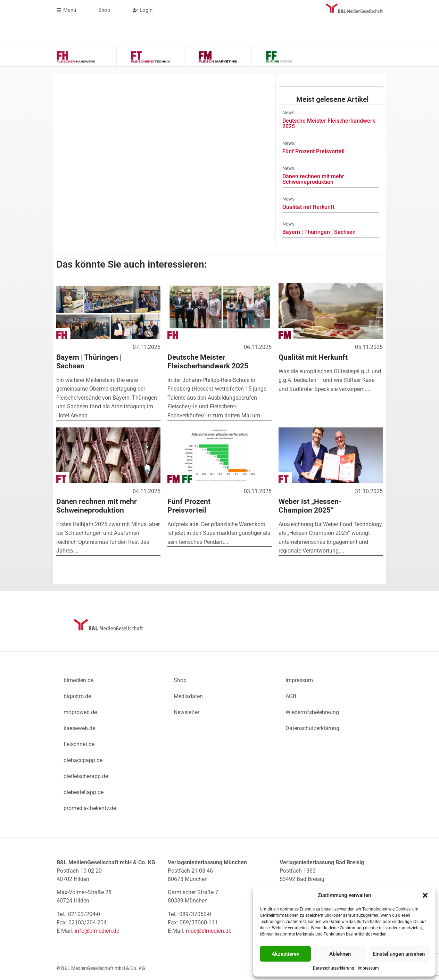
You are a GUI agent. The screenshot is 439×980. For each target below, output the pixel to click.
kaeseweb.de (79, 728)
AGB (291, 696)
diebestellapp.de (84, 791)
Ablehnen (340, 954)
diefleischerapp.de (86, 775)
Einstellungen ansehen (399, 954)
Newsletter (187, 712)
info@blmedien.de (97, 930)
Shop (180, 680)
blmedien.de (78, 680)
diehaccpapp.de (83, 759)
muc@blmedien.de (209, 930)
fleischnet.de (79, 744)
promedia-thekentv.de (90, 807)
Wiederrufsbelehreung (312, 712)
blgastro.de (77, 696)
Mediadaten (188, 696)
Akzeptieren (285, 954)
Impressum (368, 968)
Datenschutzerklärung (334, 968)
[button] (425, 895)
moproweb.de (80, 712)
